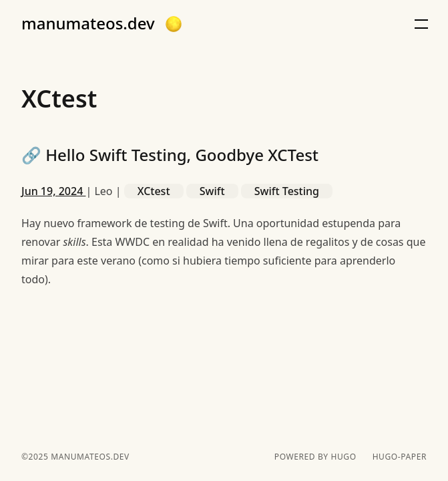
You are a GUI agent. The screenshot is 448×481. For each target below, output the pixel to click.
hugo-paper (400, 457)
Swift (212, 191)
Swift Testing (287, 191)
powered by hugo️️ (315, 457)
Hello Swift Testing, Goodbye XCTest (170, 155)
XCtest (154, 191)
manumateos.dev (88, 23)
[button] (174, 24)
